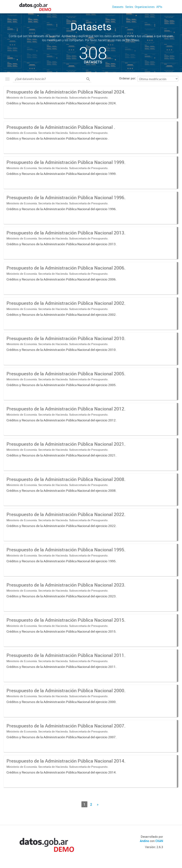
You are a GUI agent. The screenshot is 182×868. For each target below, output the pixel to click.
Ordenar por (127, 78)
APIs (159, 7)
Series (129, 7)
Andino (144, 841)
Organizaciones (145, 7)
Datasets (118, 7)
